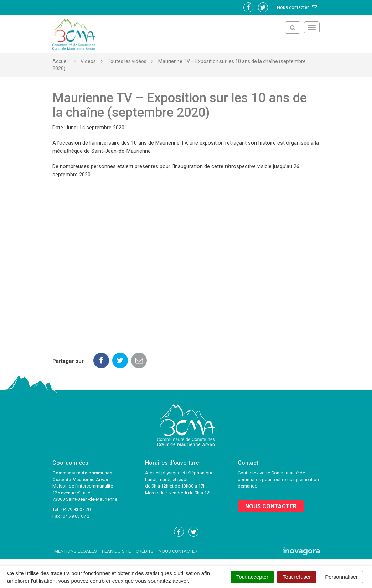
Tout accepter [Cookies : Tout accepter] (252, 577)
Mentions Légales (76, 551)
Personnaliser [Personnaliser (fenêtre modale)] (341, 577)
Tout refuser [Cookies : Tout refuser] (297, 577)
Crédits (145, 551)
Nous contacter (297, 7)
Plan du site (116, 551)
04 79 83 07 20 (76, 509)
